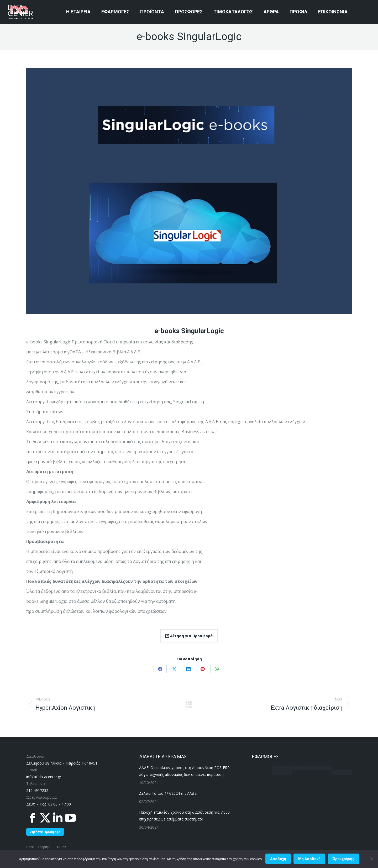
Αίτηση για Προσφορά (189, 636)
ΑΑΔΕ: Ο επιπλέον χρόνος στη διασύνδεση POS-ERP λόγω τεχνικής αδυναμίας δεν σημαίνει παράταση (184, 771)
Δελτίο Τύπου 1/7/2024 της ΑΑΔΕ (168, 793)
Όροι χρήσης (343, 859)
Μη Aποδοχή (309, 859)
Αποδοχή (278, 859)
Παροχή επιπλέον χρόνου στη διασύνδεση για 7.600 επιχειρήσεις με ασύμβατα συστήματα (184, 816)
